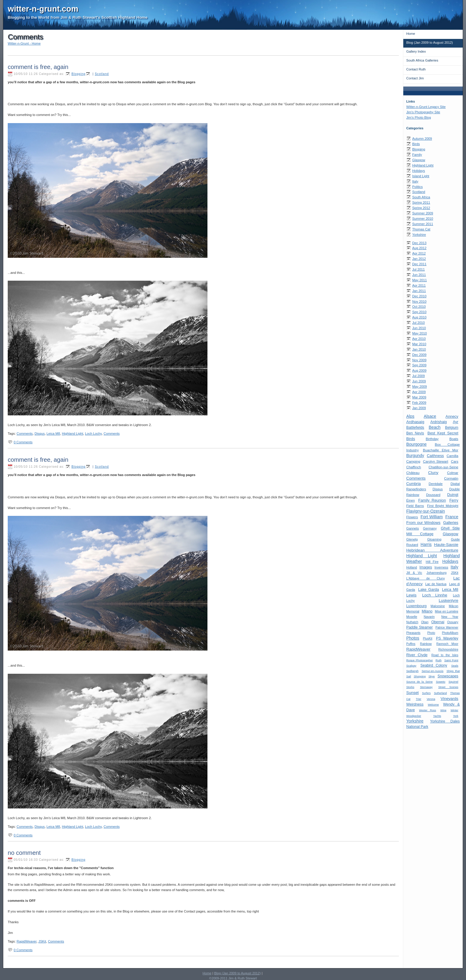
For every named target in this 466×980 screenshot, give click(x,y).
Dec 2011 (419, 264)
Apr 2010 (419, 339)
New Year (450, 617)
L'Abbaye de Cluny (426, 578)
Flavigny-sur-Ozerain (426, 511)
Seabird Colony (434, 665)
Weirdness (415, 704)
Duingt (453, 495)
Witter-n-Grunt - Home (24, 43)
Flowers (412, 517)
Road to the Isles (445, 655)
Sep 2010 (419, 312)
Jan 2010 (419, 349)
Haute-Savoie (446, 545)
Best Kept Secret (443, 433)
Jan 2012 (419, 259)
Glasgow (419, 160)
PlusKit (428, 639)
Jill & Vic (414, 573)
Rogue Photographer (419, 660)
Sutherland (440, 693)
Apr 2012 (419, 253)
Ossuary (453, 622)
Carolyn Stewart (436, 461)
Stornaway (426, 687)
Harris (426, 544)
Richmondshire (448, 650)
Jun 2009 (419, 381)
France (452, 517)
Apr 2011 (419, 285)
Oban (425, 622)
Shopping (420, 676)
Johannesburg (436, 573)
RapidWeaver (418, 649)
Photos (413, 638)
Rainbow (426, 644)
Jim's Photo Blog (419, 117)
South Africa (421, 197)
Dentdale (436, 484)
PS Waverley (447, 638)
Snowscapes (448, 676)
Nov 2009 (419, 360)
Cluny (433, 473)
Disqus (437, 489)
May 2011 (419, 280)
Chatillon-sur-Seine (443, 467)
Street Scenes (448, 687)
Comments (416, 478)
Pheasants (413, 633)
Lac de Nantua (436, 584)
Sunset (413, 693)
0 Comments (23, 442)
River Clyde (417, 655)
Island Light (421, 176)
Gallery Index (416, 51)
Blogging (419, 149)
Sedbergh (412, 671)
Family (417, 155)
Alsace (430, 416)
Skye (432, 676)
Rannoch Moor (447, 644)
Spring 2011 (421, 202)
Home (411, 34)
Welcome (433, 705)
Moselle (412, 617)
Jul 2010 (418, 323)
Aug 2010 (419, 317)
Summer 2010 (423, 219)
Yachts (437, 716)
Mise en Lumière (447, 611)
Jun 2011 (419, 275)
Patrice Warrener (447, 628)
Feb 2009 (419, 403)
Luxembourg (416, 606)
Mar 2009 (419, 397)
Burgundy (415, 456)
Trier (418, 699)
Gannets (413, 528)
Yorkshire (419, 235)
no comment (24, 853)
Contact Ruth (416, 69)
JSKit (455, 573)
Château (413, 473)
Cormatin (451, 478)
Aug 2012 (419, 248)
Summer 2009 (423, 213)
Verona (431, 699)
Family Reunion (432, 500)
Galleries (451, 523)
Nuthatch (412, 622)
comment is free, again (38, 67)
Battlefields (415, 428)
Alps (410, 416)
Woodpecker (414, 716)
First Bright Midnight (443, 506)
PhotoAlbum (450, 633)
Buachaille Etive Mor (441, 450)
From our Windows (423, 523)
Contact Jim (415, 78)
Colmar (453, 473)
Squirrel (453, 682)
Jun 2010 (419, 328)
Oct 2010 (419, 307)
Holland (412, 567)
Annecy (452, 416)
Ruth (439, 660)
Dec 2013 (419, 243)
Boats (454, 439)
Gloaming (434, 539)
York (456, 716)
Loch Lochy (93, 434)
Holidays (419, 171)
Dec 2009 (419, 355)
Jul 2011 (418, 269)
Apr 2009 (419, 392)
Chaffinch (414, 467)
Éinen (411, 500)
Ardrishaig (439, 422)
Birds (416, 144)
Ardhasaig (415, 422)
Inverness (441, 567)
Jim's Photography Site (423, 112)
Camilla (452, 456)
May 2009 (419, 387)
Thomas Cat (421, 229)
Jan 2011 (419, 291)
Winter (454, 710)
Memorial (413, 611)
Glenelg (412, 539)
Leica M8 (450, 589)
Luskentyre (448, 600)
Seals (455, 666)
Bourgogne (417, 444)
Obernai (438, 622)
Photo (431, 633)
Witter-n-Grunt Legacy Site (426, 107)
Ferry (454, 500)
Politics (417, 187)
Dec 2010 (419, 296)
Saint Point (451, 660)
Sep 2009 (419, 365)
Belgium (452, 428)
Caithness (435, 456)
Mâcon (454, 606)
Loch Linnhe (435, 595)
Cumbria (414, 484)
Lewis (411, 595)
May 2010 (419, 333)
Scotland (419, 192)
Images (426, 567)
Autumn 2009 (422, 139)
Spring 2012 (421, 208)
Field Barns (415, 506)
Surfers (426, 693)
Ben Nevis (415, 433)
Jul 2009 (418, 376)
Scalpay (411, 666)
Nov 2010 (419, 301)
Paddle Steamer (419, 627)
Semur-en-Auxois (433, 671)
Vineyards (449, 699)
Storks (410, 687)
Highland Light (423, 165)
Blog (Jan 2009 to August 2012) (430, 43)
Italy (415, 181)
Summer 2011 (423, 224)
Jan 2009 (419, 408)
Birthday (432, 439)
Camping (413, 461)
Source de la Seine (419, 682)
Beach (435, 427)
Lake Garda (429, 589)
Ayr (456, 422)
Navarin (429, 617)
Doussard (433, 495)
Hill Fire (432, 562)
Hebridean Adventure (432, 550)
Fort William (432, 517)
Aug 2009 (419, 370)
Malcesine (438, 606)
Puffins (411, 644)
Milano (427, 611)
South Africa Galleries (422, 60)
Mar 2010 (419, 344)
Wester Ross (428, 710)
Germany (430, 528)
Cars (455, 461)
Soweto (441, 682)
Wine (443, 710)
